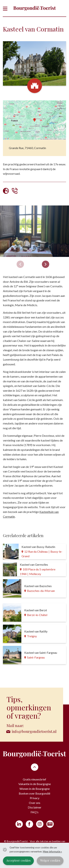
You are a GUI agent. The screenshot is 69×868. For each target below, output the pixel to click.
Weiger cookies (50, 860)
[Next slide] (45, 264)
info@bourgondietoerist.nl (34, 731)
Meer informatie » (52, 852)
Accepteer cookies (18, 860)
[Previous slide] (20, 264)
